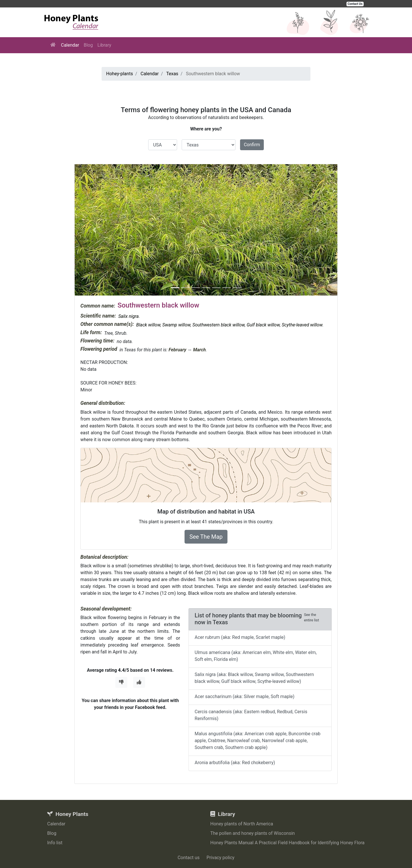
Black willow (148, 325)
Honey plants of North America (242, 824)
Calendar (70, 45)
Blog (88, 45)
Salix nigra (128, 316)
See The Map (206, 537)
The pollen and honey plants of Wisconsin (252, 833)
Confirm (252, 145)
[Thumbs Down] (121, 682)
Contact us (189, 858)
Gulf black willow (263, 325)
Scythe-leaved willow (302, 325)
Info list (55, 843)
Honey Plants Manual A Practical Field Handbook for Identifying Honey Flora (287, 843)
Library (104, 45)
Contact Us (355, 4)
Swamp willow (176, 325)
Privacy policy (221, 858)
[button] (94, 230)
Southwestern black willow (218, 325)
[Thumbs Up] (139, 682)
